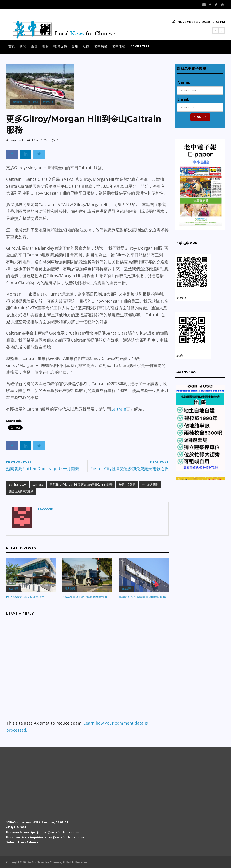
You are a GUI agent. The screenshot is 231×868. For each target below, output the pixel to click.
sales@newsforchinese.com (65, 837)
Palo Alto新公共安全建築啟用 (25, 597)
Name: (184, 82)
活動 (86, 46)
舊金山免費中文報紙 (21, 491)
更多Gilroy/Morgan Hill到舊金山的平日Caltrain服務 (81, 484)
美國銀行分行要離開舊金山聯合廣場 (142, 597)
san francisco (17, 484)
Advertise (140, 46)
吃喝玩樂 (60, 46)
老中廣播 (101, 46)
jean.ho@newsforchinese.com (58, 832)
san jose (38, 484)
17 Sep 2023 (40, 140)
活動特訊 (48, 102)
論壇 (34, 46)
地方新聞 (33, 102)
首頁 (12, 46)
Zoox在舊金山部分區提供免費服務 (85, 597)
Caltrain (118, 409)
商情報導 (17, 102)
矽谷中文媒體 (127, 484)
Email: (183, 99)
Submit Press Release (22, 842)
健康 (75, 46)
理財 (46, 46)
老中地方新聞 (150, 484)
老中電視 (119, 46)
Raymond (17, 140)
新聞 (23, 46)
